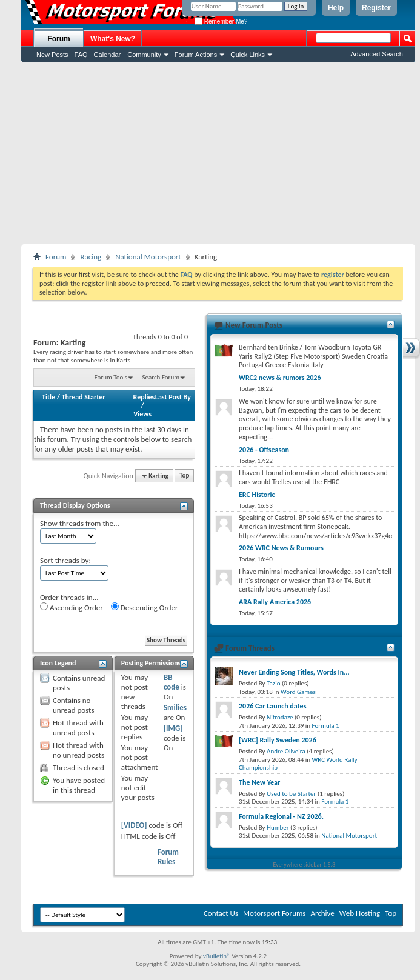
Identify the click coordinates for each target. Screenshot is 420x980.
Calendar (108, 55)
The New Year (259, 782)
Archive (322, 913)
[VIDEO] (134, 825)
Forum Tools (111, 377)
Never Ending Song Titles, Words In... (294, 672)
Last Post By (173, 397)
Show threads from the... (80, 523)
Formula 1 (326, 726)
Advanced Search (377, 54)
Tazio (273, 683)
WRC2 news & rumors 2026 (280, 378)
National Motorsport (148, 257)
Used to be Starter (291, 794)
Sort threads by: (65, 560)
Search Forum (161, 377)
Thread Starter (84, 397)
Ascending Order (72, 607)
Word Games (298, 692)
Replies (144, 397)
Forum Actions (196, 55)
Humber (278, 828)
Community (144, 55)
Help (336, 8)
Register (376, 8)
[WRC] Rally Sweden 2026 (278, 740)
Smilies (175, 708)
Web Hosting (360, 913)
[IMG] (173, 728)
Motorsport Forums (274, 913)
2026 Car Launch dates (272, 706)
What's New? (113, 39)
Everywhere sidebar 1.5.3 (305, 865)
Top (184, 476)
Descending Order (145, 607)
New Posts (52, 55)
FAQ (81, 55)
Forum (58, 39)
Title (48, 397)
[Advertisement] (218, 153)
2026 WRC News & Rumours (281, 548)
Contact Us (221, 913)
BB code (172, 682)
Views (142, 414)
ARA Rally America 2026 (275, 602)
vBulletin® (217, 956)
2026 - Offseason (264, 450)
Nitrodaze (280, 717)
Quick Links (248, 55)
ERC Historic (257, 495)
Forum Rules (168, 857)
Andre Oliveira (286, 751)
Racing (91, 257)
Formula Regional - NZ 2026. (281, 816)
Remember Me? (221, 22)
